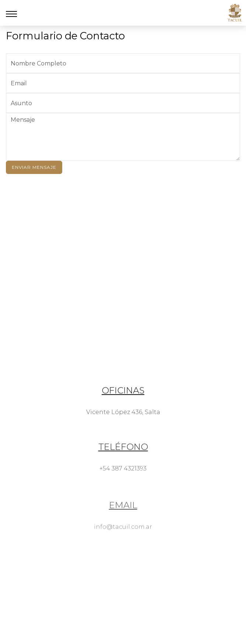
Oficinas (123, 398)
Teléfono (123, 459)
